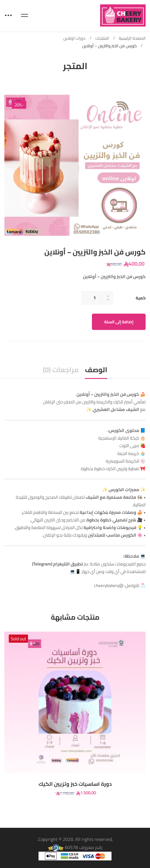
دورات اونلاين (74, 38)
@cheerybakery (109, 585)
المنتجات (102, 38)
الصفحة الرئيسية (132, 38)
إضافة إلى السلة (119, 322)
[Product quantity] (97, 298)
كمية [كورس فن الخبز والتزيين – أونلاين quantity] (141, 298)
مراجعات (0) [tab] (61, 370)
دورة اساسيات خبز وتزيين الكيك (75, 784)
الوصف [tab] (96, 370)
